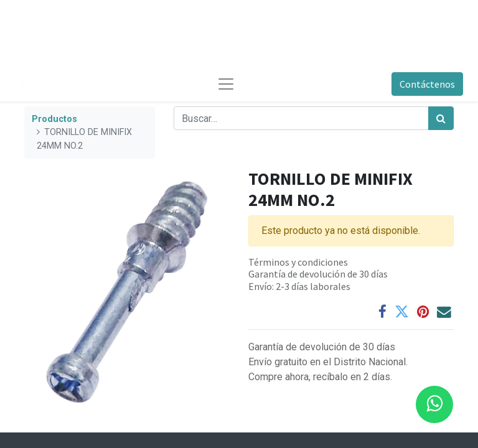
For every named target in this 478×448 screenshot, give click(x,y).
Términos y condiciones (298, 262)
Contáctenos (427, 84)
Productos (54, 119)
